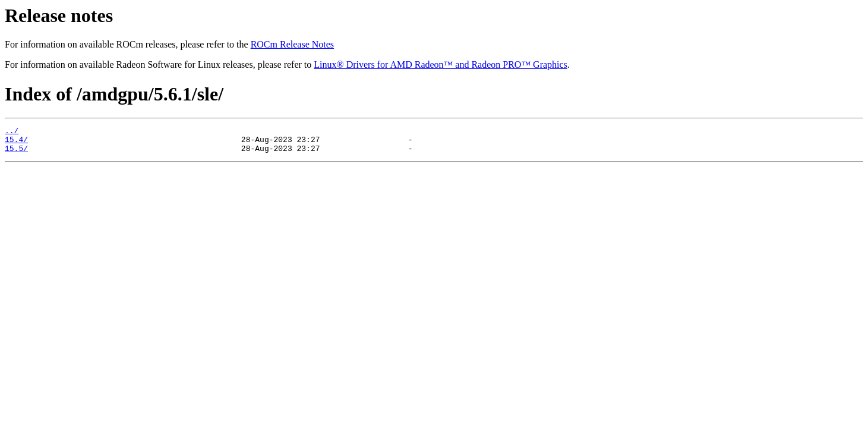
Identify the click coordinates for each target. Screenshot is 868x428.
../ (12, 132)
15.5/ (16, 153)
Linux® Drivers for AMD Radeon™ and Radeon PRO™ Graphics (441, 64)
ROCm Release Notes (292, 44)
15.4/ (16, 143)
